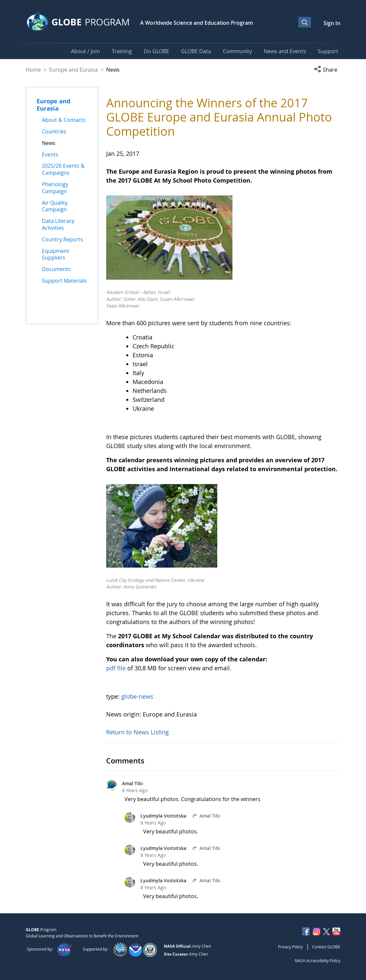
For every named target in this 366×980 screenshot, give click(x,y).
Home (33, 70)
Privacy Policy (290, 947)
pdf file (116, 668)
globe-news (137, 696)
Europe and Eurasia (74, 70)
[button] (327, 70)
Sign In (332, 23)
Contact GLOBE (326, 947)
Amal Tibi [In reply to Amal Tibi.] (206, 816)
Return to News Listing (137, 732)
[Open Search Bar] (305, 22)
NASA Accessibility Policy (318, 961)
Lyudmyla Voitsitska (163, 816)
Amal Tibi (132, 783)
